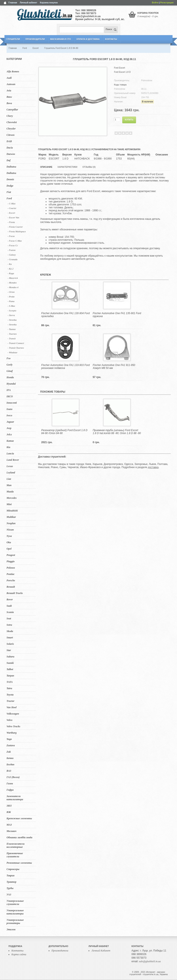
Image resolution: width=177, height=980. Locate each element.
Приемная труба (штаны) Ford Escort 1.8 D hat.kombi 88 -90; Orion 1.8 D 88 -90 (117, 432)
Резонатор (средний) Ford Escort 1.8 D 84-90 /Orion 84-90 (64, 432)
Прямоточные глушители (15, 855)
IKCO (10, 396)
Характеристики (67, 167)
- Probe (11, 297)
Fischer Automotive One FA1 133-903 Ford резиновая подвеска (65, 367)
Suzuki (10, 663)
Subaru (11, 657)
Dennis (10, 179)
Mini (9, 504)
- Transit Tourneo (16, 348)
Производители (35, 39)
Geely (10, 365)
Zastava (11, 745)
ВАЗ (9, 771)
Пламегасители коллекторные (16, 845)
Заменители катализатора (15, 798)
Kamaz (10, 441)
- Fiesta (11, 222)
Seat (9, 619)
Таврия (11, 876)
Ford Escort (119, 68)
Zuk (9, 752)
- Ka (10, 264)
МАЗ (9, 825)
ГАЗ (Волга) (13, 777)
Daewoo (11, 154)
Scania (10, 612)
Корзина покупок (49, 3)
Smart (10, 638)
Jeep (9, 428)
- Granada (13, 259)
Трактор (11, 882)
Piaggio (11, 561)
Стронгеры (13, 869)
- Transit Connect (16, 343)
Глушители (13, 39)
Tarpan (10, 676)
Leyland (11, 473)
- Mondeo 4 (13, 287)
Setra (9, 625)
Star (9, 650)
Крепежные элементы (19, 818)
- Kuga (11, 273)
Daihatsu (11, 167)
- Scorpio (12, 311)
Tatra (9, 688)
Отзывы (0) (89, 167)
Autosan (11, 84)
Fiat (9, 192)
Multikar (11, 517)
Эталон (11, 929)
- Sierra (11, 315)
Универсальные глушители (15, 902)
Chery (10, 116)
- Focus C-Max (15, 241)
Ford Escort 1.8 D (122, 72)
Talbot (10, 669)
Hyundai (11, 384)
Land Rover (13, 460)
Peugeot (11, 555)
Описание (46, 167)
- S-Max (11, 306)
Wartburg (12, 733)
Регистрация (167, 3)
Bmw (9, 97)
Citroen (11, 135)
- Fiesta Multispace (17, 231)
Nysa (9, 536)
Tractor (11, 701)
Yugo (9, 739)
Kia (8, 447)
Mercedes (12, 498)
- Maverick (13, 278)
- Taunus (12, 329)
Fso (9, 358)
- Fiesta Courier (15, 227)
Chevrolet (12, 122)
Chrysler (11, 129)
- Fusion (12, 250)
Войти (155, 3)
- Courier (12, 208)
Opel (9, 549)
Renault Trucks (15, 593)
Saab (9, 606)
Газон (10, 783)
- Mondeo (12, 283)
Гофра (10, 790)
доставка (153, 467)
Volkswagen (13, 714)
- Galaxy (12, 255)
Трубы (10, 888)
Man (9, 485)
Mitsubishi (12, 511)
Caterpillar (12, 110)
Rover (10, 599)
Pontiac (11, 574)
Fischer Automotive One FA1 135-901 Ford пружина (117, 315)
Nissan (10, 530)
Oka (9, 542)
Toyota (10, 695)
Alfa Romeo (13, 71)
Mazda (10, 492)
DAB (9, 141)
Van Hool (12, 707)
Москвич (11, 831)
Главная (13, 3)
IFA (9, 390)
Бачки (10, 758)
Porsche (11, 580)
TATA (10, 682)
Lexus (10, 466)
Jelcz (9, 434)
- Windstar (13, 352)
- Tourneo (12, 334)
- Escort (11, 213)
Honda (10, 377)
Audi (9, 78)
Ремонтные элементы (19, 863)
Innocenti (12, 403)
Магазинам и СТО (61, 39)
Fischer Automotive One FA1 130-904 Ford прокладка (65, 315)
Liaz (9, 479)
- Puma (11, 301)
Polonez (11, 568)
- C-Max (12, 203)
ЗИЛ (9, 806)
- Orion (11, 292)
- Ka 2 (11, 269)
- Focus (11, 236)
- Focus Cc (13, 245)
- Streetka (12, 320)
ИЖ (9, 812)
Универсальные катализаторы (15, 912)
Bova (9, 103)
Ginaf (10, 371)
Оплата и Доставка (88, 39)
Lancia (10, 454)
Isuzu (9, 409)
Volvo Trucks (13, 726)
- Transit (12, 338)
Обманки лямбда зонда (19, 837)
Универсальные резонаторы (15, 922)
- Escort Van (13, 217)
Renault (11, 587)
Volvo (9, 720)
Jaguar (10, 422)
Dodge (10, 186)
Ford (9, 198)
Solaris (10, 644)
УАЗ (9, 895)
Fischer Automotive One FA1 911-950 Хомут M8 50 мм (114, 367)
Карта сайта (19, 954)
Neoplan (11, 523)
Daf (9, 160)
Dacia (10, 148)
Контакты (111, 39)
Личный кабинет (28, 3)
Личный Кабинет (101, 951)
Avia (9, 91)
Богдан (11, 764)
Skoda (10, 631)
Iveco (9, 415)
